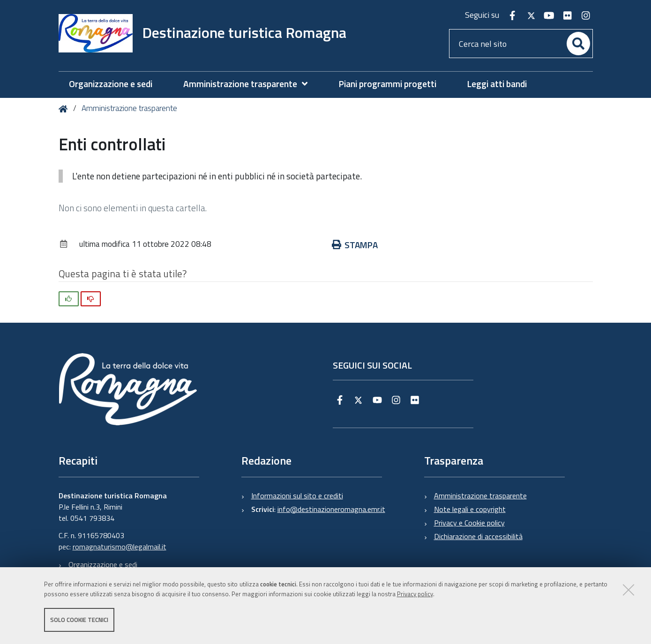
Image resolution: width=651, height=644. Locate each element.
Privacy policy (415, 594)
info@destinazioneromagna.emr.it (331, 509)
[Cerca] (578, 44)
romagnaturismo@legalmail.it (120, 547)
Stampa (355, 245)
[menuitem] (250, 84)
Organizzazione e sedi (103, 564)
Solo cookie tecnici (79, 620)
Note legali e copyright (470, 509)
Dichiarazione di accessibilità (478, 536)
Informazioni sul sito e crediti (297, 496)
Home (65, 109)
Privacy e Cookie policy (469, 523)
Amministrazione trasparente (129, 108)
